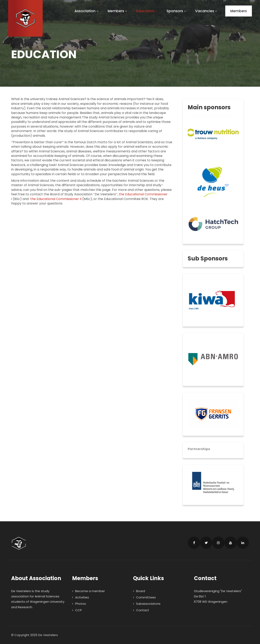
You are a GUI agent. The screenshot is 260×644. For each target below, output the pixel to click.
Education (147, 11)
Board (141, 591)
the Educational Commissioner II (56, 199)
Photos (81, 604)
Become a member (90, 591)
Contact (143, 610)
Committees (146, 597)
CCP (79, 610)
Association (87, 11)
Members (118, 11)
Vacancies (207, 11)
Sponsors (177, 11)
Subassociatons (148, 604)
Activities (82, 597)
